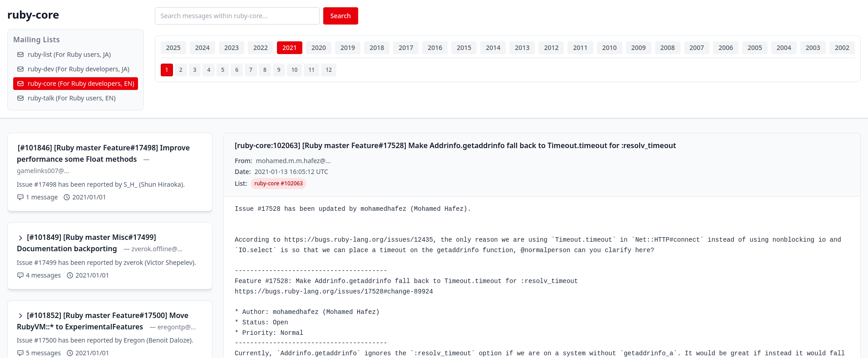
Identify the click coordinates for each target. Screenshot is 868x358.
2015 (464, 47)
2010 (610, 47)
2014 (493, 47)
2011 (580, 47)
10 (295, 70)
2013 (522, 47)
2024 (202, 47)
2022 (261, 47)
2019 (348, 47)
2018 (377, 47)
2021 (290, 47)
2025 (173, 47)
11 (311, 70)
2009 (639, 47)
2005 (755, 47)
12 (329, 70)
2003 (813, 47)
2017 (406, 47)
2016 (435, 47)
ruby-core (33, 14)
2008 (668, 47)
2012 (551, 47)
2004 (784, 47)
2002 (842, 47)
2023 (232, 47)
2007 (697, 47)
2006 (726, 47)
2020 (319, 47)
